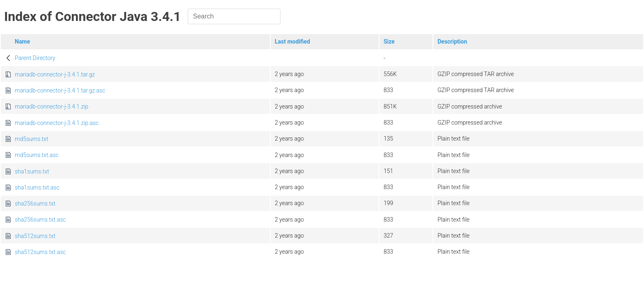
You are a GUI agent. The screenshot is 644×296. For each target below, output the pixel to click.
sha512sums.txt (35, 236)
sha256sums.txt (35, 203)
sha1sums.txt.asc (37, 187)
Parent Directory (35, 58)
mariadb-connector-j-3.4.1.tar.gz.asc (60, 90)
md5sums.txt (31, 139)
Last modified (292, 42)
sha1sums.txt (32, 171)
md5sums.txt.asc (37, 155)
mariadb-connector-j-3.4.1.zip (52, 106)
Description (452, 42)
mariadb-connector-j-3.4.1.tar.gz (55, 74)
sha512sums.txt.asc (40, 252)
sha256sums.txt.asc (40, 220)
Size (389, 42)
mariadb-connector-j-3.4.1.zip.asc (57, 123)
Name (22, 42)
